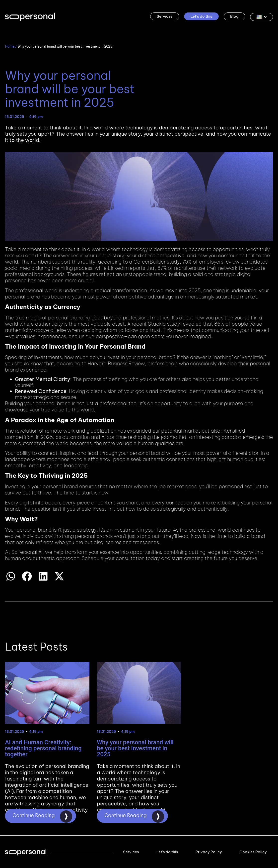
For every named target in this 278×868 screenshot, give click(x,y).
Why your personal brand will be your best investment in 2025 (135, 748)
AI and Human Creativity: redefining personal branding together (43, 748)
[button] (11, 576)
